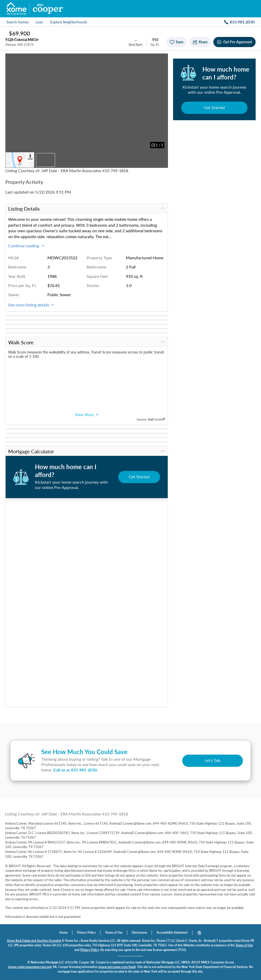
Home (63, 933)
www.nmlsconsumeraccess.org (30, 967)
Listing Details (87, 209)
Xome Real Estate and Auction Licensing (34, 941)
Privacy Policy (86, 933)
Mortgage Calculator (87, 451)
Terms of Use (114, 933)
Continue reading (26, 246)
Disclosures (139, 933)
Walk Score (87, 342)
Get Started (214, 107)
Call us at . (76, 770)
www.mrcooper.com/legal (117, 967)
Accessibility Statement (172, 933)
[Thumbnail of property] (45, 160)
